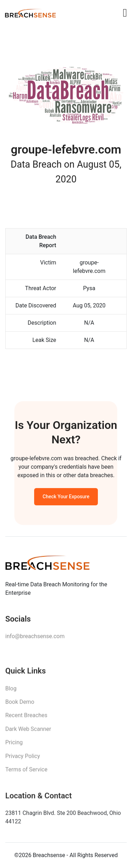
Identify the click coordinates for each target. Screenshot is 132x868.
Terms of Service (26, 772)
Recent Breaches (26, 718)
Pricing (14, 745)
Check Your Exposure (66, 498)
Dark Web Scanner (28, 731)
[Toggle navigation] (125, 13)
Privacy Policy (23, 758)
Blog (11, 691)
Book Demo (20, 704)
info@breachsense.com (35, 638)
